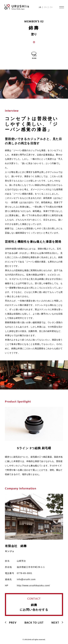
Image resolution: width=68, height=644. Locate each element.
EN (45, 7)
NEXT (57, 623)
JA (40, 7)
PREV (11, 623)
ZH (51, 7)
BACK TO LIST (34, 623)
